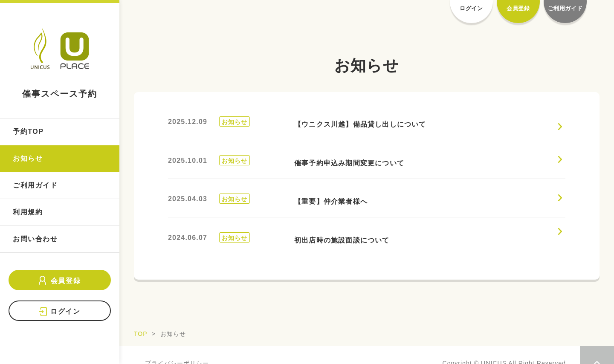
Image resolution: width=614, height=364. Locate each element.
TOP (141, 334)
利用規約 (28, 212)
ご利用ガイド (35, 185)
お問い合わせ (35, 239)
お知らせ (28, 158)
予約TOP (28, 131)
